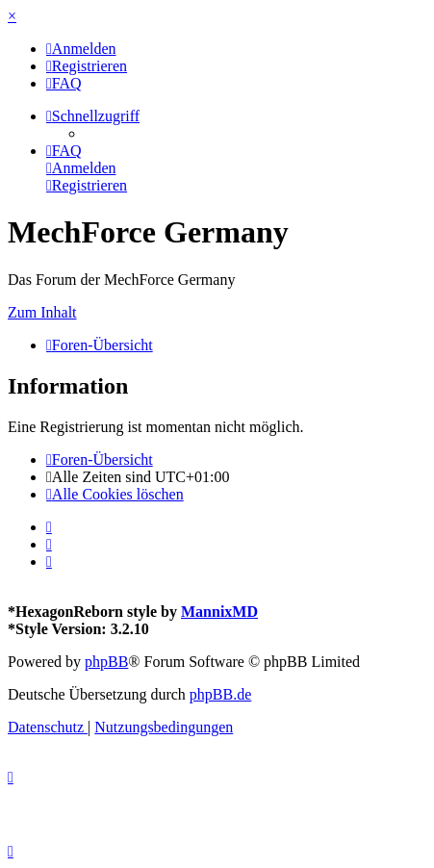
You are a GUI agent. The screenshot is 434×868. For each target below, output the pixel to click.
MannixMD (219, 612)
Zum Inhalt (42, 312)
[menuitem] (81, 49)
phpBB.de (220, 694)
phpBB (106, 662)
